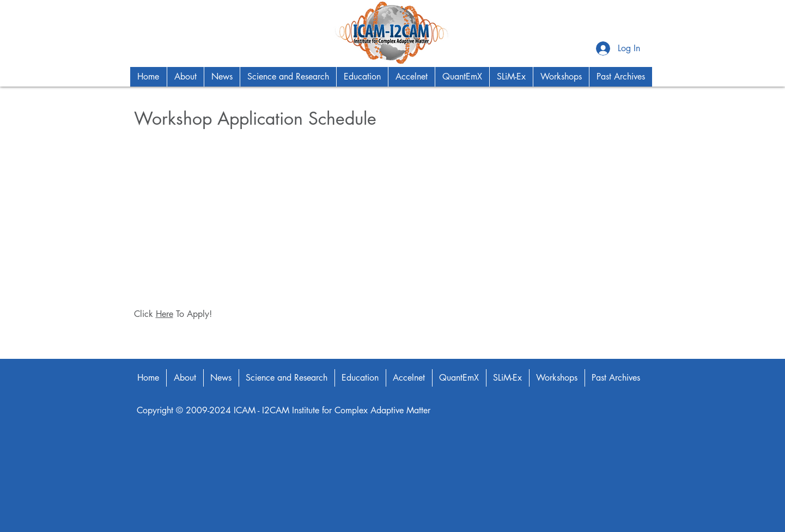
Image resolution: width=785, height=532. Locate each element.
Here (165, 314)
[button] (185, 77)
